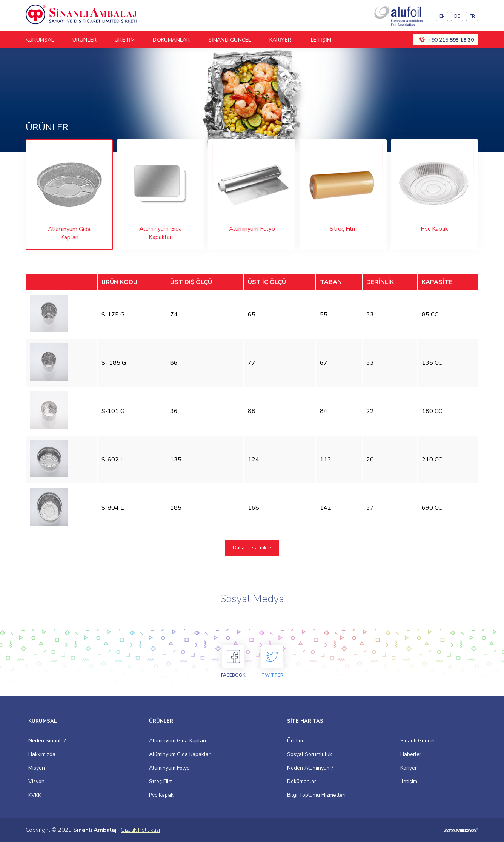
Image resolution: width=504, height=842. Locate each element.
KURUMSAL (40, 40)
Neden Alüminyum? (310, 768)
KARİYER (280, 40)
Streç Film (161, 781)
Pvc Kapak (161, 795)
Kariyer (409, 768)
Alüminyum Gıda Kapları (177, 741)
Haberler (411, 754)
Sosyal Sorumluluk (310, 754)
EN (442, 16)
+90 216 (451, 40)
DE (457, 16)
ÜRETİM (125, 40)
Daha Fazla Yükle (252, 548)
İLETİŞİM (320, 40)
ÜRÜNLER (85, 40)
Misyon (37, 768)
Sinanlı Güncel (418, 741)
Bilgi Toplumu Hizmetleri (316, 795)
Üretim (295, 741)
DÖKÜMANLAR (171, 40)
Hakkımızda (42, 754)
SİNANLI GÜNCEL (230, 40)
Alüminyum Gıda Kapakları (180, 754)
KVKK (35, 795)
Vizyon (36, 781)
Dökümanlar (302, 781)
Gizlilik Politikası (140, 830)
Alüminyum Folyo (169, 768)
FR (472, 16)
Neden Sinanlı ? (47, 741)
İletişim (409, 781)
